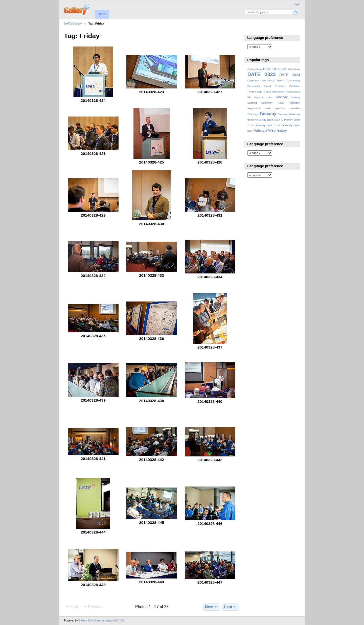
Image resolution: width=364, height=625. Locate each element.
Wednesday (278, 130)
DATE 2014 (271, 69)
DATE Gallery (73, 23)
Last (231, 607)
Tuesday (268, 114)
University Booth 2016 (267, 125)
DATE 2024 (290, 75)
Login (297, 4)
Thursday (253, 114)
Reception (294, 103)
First (72, 607)
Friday (267, 92)
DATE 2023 (262, 74)
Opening (295, 97)
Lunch (270, 97)
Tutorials (283, 114)
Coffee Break (255, 69)
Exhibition (280, 86)
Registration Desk (259, 108)
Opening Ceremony (260, 103)
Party (281, 103)
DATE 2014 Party (290, 69)
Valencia (260, 130)
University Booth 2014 (268, 120)
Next (212, 607)
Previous (93, 607)
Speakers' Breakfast (287, 108)
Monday (282, 97)
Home (102, 14)
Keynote (259, 97)
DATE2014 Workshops (261, 80)
